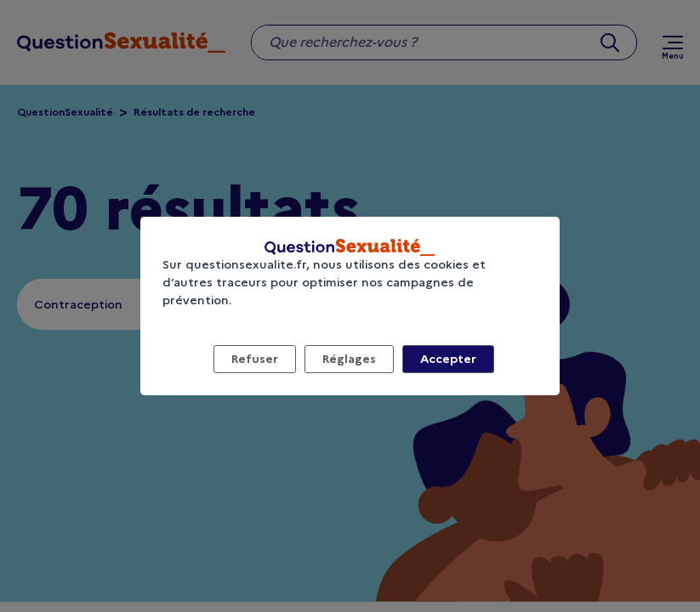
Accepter (448, 359)
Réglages (349, 359)
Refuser (255, 359)
